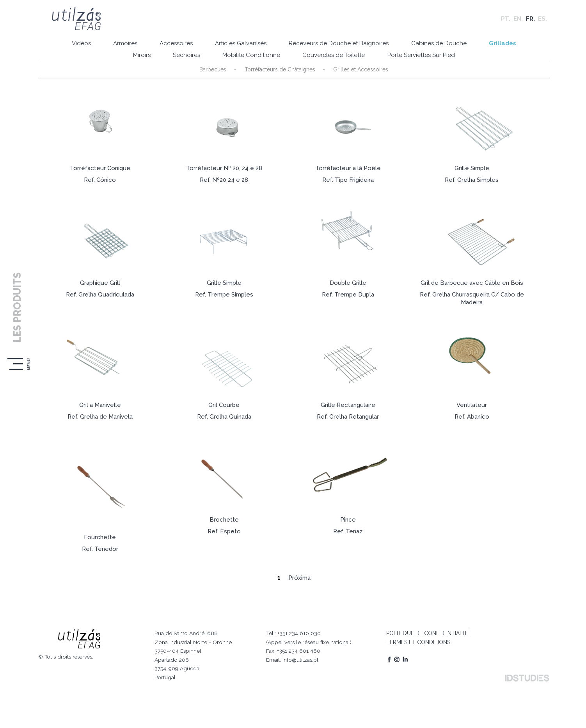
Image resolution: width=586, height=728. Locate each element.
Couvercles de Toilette (334, 57)
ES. (542, 20)
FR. (530, 20)
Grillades (505, 45)
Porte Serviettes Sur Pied (422, 57)
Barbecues (213, 71)
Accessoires (174, 45)
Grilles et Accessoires (360, 71)
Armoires (122, 45)
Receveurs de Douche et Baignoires (339, 45)
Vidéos (77, 45)
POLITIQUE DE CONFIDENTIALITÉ (427, 630)
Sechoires (185, 57)
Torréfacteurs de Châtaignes (279, 71)
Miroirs (139, 57)
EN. (518, 20)
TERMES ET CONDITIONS (417, 639)
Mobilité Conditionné (250, 57)
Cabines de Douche (440, 45)
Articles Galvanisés (240, 45)
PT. (506, 20)
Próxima (299, 584)
